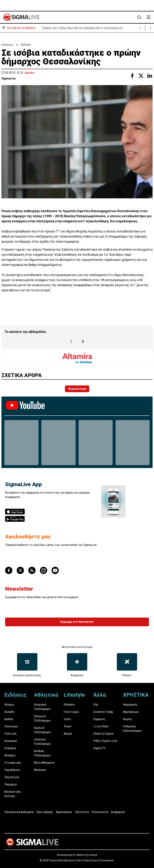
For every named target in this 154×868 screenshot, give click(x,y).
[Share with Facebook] (132, 76)
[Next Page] (83, 342)
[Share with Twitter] (141, 76)
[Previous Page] (71, 342)
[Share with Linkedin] (150, 76)
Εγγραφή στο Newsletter (77, 622)
